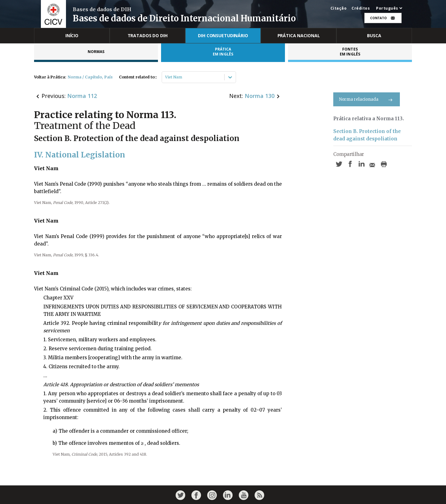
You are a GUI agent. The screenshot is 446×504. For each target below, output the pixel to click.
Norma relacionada (367, 99)
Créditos (361, 8)
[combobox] (166, 77)
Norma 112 (82, 96)
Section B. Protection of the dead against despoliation (367, 135)
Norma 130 (260, 96)
